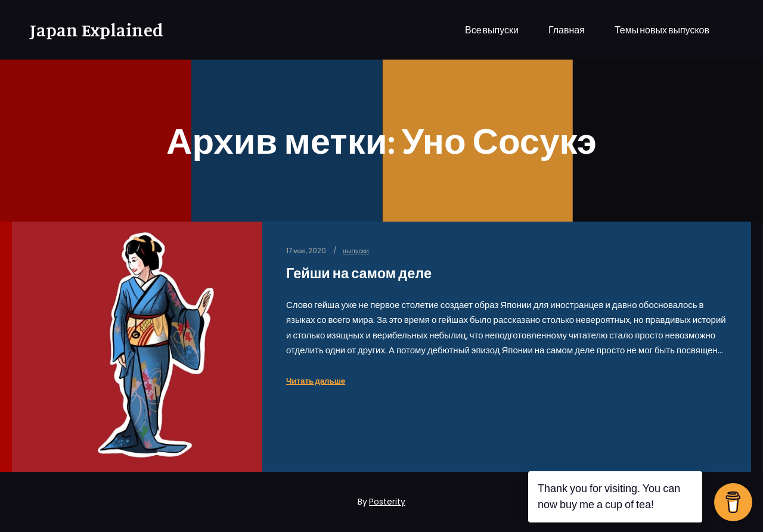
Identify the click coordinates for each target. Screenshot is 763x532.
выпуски (356, 251)
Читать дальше (316, 381)
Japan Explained (89, 30)
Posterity (387, 502)
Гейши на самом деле (359, 273)
